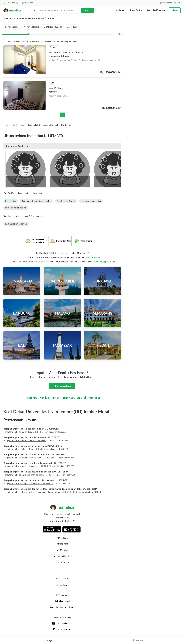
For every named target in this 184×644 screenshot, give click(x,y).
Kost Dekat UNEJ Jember (16, 224)
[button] (121, 10)
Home (6, 125)
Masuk (175, 10)
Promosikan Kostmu (62, 386)
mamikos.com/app (98, 262)
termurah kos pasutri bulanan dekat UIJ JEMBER (31, 475)
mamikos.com (93, 257)
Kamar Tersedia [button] (12, 27)
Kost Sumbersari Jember (16, 208)
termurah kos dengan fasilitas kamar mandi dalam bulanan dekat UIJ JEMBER (43, 492)
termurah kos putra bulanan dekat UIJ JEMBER (30, 466)
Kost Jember (19, 125)
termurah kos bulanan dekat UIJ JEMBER (27, 440)
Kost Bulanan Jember (66, 201)
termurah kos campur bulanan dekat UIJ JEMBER (31, 483)
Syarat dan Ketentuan (156, 10)
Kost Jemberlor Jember (91, 201)
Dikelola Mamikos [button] (53, 27)
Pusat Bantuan (137, 10)
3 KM (120, 34)
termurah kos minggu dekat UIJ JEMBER (27, 449)
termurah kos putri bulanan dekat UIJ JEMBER (30, 458)
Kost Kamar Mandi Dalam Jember (36, 201)
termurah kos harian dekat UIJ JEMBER (27, 432)
